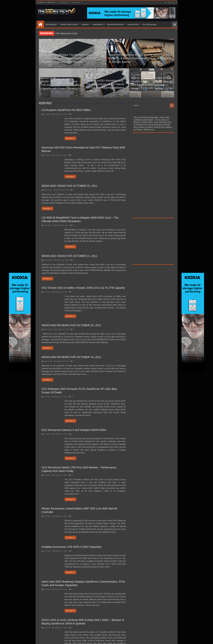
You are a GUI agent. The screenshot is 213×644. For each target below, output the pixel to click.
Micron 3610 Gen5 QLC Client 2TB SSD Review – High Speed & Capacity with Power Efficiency (61, 87)
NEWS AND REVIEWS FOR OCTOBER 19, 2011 (71, 357)
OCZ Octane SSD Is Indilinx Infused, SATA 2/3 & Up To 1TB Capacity (83, 288)
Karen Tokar (48, 190)
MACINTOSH (133, 25)
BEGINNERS (51, 25)
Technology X (64, 2)
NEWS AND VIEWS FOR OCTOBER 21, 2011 (70, 256)
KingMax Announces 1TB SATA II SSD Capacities (72, 547)
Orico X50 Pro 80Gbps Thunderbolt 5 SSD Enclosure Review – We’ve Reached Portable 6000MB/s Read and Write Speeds (69, 61)
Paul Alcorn (48, 225)
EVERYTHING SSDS (69, 25)
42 (73, 225)
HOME (40, 24)
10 (72, 397)
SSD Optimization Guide (66, 33)
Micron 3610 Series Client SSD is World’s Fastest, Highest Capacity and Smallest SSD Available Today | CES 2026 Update (151, 84)
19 (72, 475)
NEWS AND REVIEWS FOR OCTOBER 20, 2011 (71, 325)
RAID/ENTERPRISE (115, 25)
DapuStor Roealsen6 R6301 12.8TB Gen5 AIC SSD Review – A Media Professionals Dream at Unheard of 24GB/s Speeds (138, 61)
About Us (75, 2)
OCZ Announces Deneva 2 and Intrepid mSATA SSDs (74, 430)
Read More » (70, 138)
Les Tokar (47, 114)
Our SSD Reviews (149, 25)
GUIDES (85, 25)
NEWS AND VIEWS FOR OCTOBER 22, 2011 (70, 186)
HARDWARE (98, 25)
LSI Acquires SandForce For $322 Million (66, 110)
